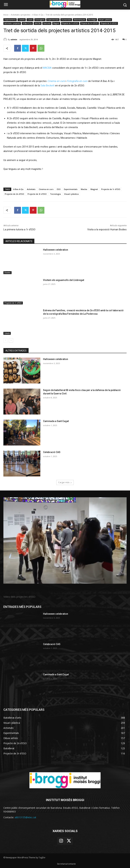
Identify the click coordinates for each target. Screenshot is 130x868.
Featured (47, 23)
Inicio (6, 15)
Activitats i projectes (20, 15)
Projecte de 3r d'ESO (109, 23)
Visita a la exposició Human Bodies (107, 229)
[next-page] (11, 340)
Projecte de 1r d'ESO (70, 23)
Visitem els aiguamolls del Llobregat (64, 280)
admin (14, 39)
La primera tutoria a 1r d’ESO (19, 229)
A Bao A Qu (38, 15)
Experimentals (53, 20)
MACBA (38, 23)
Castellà (22, 20)
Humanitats (66, 20)
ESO (59, 189)
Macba (84, 189)
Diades (7, 273)
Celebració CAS (52, 452)
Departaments (10, 20)
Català (30, 20)
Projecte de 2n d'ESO (90, 23)
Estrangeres (40, 20)
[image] (65, 540)
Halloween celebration (56, 250)
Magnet (56, 23)
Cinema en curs (46, 189)
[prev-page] (6, 340)
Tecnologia (92, 20)
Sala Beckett (47, 86)
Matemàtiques (79, 20)
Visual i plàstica (105, 20)
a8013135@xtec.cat (25, 817)
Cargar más (65, 482)
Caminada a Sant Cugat (56, 421)
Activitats (31, 189)
